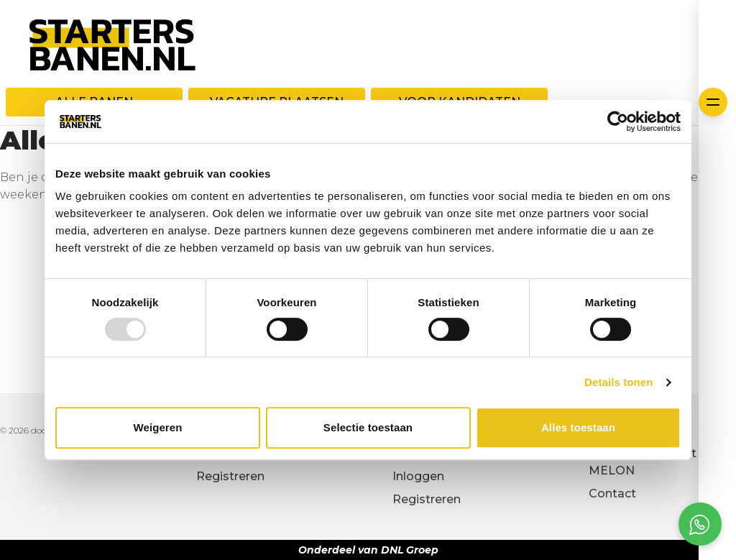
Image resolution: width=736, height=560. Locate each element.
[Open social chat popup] (700, 524)
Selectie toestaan (368, 427)
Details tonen (618, 382)
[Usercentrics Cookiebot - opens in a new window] (618, 121)
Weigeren (157, 427)
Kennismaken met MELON (643, 462)
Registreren (230, 476)
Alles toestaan (578, 427)
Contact (612, 494)
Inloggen (418, 476)
